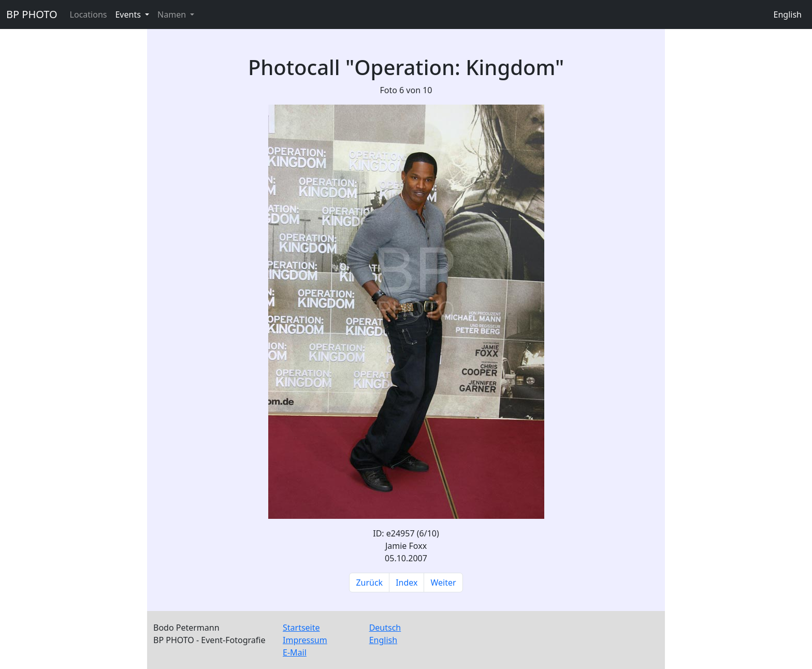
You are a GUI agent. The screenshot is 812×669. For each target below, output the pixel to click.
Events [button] (129, 14)
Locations (89, 14)
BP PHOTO (32, 14)
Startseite (301, 628)
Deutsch (385, 628)
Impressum (305, 640)
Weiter (443, 583)
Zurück (369, 583)
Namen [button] (173, 14)
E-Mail (295, 652)
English (788, 14)
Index (407, 583)
